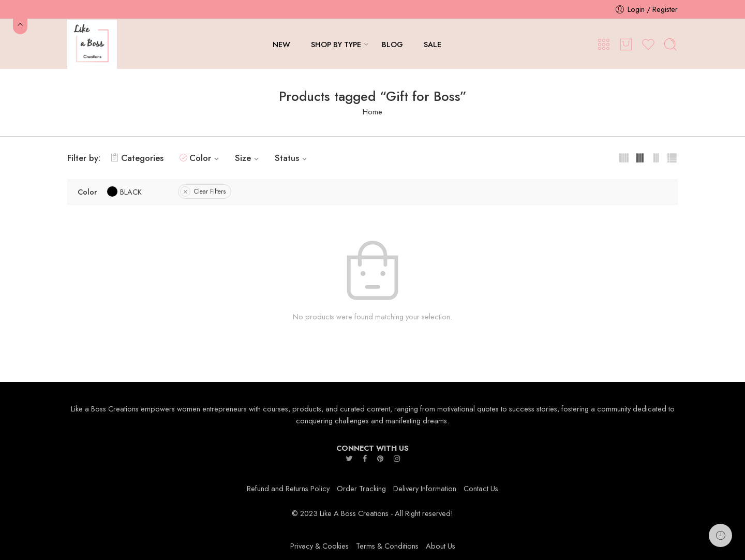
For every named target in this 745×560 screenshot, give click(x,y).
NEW (281, 44)
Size (248, 158)
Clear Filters (210, 191)
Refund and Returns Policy (288, 488)
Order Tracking (361, 488)
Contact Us (481, 488)
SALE (433, 44)
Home (373, 112)
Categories (137, 158)
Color (206, 158)
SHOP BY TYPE (336, 44)
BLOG (392, 44)
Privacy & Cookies (319, 546)
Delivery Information (425, 488)
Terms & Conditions (387, 546)
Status (292, 158)
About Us (441, 546)
